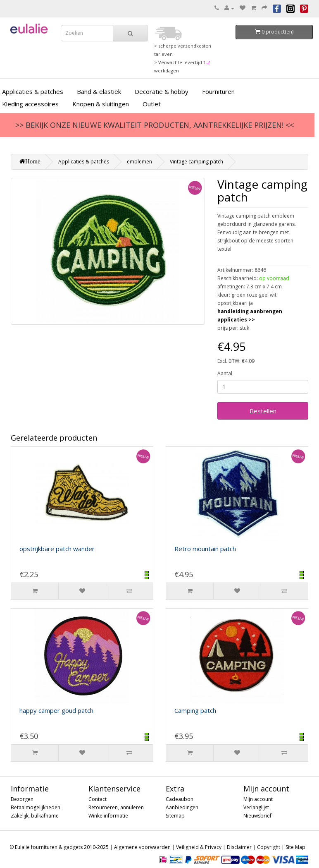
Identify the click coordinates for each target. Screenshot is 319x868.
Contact (98, 799)
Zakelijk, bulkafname (35, 816)
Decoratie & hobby (162, 91)
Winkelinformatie (108, 816)
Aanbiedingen (182, 807)
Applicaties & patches (84, 162)
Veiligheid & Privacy (199, 847)
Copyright (269, 847)
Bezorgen (22, 799)
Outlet (152, 104)
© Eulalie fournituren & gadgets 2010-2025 (59, 847)
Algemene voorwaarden (142, 847)
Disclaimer (239, 847)
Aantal (225, 373)
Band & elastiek (99, 91)
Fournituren (218, 91)
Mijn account (258, 799)
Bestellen (263, 411)
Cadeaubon (180, 799)
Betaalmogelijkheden (36, 807)
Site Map (295, 847)
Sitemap (175, 816)
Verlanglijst (256, 807)
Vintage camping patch (196, 162)
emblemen (139, 162)
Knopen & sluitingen (101, 104)
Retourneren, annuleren (116, 807)
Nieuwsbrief (257, 816)
